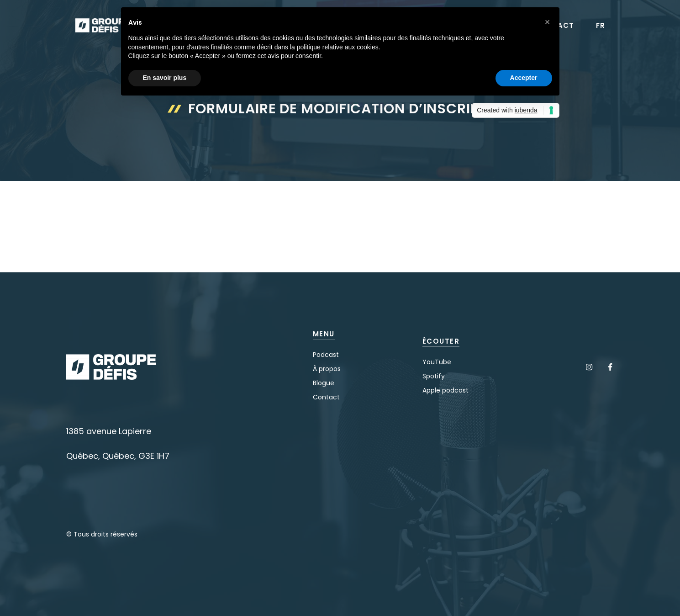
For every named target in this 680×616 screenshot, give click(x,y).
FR (601, 26)
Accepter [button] (524, 78)
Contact (326, 397)
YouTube (437, 362)
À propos (327, 369)
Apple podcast (445, 390)
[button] (548, 22)
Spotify (434, 376)
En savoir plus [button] (165, 78)
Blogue (324, 383)
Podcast (326, 355)
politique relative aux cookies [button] (338, 47)
